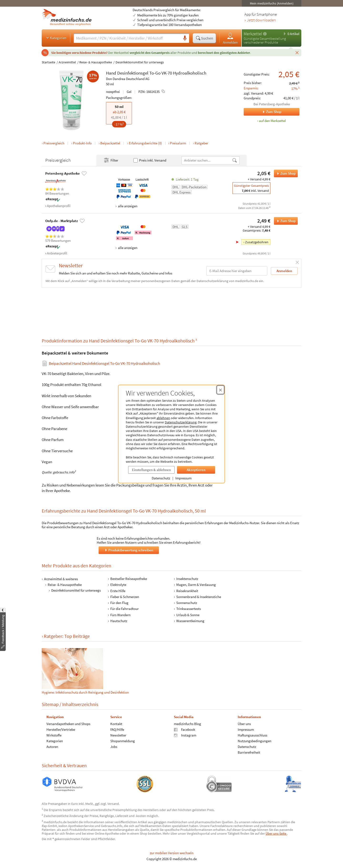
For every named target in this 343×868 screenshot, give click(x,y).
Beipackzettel (110, 143)
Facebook (184, 729)
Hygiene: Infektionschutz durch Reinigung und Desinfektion (85, 692)
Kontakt (116, 724)
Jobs (114, 747)
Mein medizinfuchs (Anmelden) (272, 3)
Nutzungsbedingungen (255, 741)
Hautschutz (119, 621)
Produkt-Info (82, 143)
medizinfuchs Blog (187, 724)
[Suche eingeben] (127, 38)
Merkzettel (253, 34)
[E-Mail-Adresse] (237, 271)
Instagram (185, 735)
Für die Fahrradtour (124, 609)
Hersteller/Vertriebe (61, 729)
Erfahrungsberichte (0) (145, 143)
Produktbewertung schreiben (129, 550)
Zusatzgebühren (257, 242)
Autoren (52, 747)
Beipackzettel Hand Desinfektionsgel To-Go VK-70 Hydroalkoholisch (104, 363)
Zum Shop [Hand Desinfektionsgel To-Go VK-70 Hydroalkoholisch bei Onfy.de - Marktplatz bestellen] (285, 221)
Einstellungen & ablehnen (151, 470)
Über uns (244, 724)
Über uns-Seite (276, 833)
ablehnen (163, 418)
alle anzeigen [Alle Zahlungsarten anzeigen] (127, 206)
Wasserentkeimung (190, 621)
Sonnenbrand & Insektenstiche (199, 596)
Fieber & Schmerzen (125, 596)
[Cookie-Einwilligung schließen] (220, 390)
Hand (111, 73)
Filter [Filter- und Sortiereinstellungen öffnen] (111, 160)
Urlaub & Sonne (188, 615)
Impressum (183, 478)
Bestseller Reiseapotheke (129, 579)
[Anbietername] (207, 160)
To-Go (155, 73)
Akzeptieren (196, 470)
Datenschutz (161, 478)
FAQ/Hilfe (117, 729)
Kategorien (56, 38)
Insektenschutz (187, 579)
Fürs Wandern (120, 615)
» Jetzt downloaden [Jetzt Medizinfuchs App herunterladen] (260, 20)
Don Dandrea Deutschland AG (128, 79)
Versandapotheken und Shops (68, 724)
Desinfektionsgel (133, 73)
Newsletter (118, 735)
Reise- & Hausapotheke (96, 62)
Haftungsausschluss (252, 735)
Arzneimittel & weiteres (61, 579)
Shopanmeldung (123, 741)
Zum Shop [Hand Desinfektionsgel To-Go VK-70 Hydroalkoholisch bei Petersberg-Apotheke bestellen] (285, 173)
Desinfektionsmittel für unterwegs (140, 62)
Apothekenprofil (59, 206)
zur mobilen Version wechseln (172, 853)
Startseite (48, 62)
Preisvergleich (54, 143)
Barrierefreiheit (249, 752)
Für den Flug (119, 603)
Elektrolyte (118, 585)
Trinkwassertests (189, 609)
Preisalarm (178, 143)
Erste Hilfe (118, 591)
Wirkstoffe (54, 735)
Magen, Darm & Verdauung (196, 585)
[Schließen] (297, 52)
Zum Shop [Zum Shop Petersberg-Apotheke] (262, 112)
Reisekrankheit (187, 591)
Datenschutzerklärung (181, 422)
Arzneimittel (67, 62)
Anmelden (230, 38)
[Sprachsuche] (185, 38)
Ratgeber (201, 143)
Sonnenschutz (187, 603)
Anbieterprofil (57, 253)
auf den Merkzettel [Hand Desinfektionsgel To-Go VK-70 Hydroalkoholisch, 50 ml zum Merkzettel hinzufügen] (272, 121)
